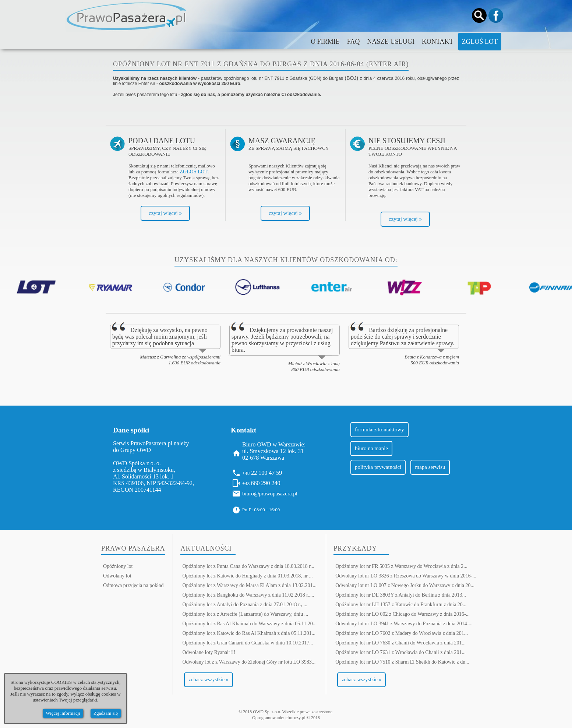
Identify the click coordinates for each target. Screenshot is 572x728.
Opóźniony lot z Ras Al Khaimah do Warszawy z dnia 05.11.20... (249, 624)
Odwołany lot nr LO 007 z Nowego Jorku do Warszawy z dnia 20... (405, 585)
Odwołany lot (117, 576)
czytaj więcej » (165, 213)
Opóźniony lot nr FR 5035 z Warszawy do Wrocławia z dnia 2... (401, 566)
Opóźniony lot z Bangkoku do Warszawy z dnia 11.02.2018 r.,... (248, 595)
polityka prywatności (378, 467)
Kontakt (438, 42)
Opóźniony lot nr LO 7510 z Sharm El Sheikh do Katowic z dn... (402, 662)
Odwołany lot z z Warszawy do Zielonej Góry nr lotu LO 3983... (249, 662)
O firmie (325, 42)
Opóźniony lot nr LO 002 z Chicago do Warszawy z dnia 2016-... (402, 614)
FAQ (354, 42)
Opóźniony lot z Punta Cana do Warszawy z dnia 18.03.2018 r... (248, 566)
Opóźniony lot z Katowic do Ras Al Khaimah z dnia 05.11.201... (249, 633)
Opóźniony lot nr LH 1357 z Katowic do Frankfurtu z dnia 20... (401, 605)
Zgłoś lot (480, 42)
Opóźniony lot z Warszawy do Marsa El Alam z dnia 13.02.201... (249, 585)
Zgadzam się (106, 713)
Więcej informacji (63, 713)
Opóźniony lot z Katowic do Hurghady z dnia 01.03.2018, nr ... (247, 576)
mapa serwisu (430, 467)
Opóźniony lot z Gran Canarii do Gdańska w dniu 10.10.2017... (248, 643)
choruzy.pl (295, 718)
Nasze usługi (391, 42)
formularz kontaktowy (379, 430)
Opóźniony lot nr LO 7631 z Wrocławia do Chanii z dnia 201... (400, 652)
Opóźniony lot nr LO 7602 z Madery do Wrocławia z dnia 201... (402, 633)
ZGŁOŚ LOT (194, 172)
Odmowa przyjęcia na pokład (133, 585)
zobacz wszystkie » (208, 680)
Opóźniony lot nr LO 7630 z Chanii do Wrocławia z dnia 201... (400, 643)
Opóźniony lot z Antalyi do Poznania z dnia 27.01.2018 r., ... (245, 605)
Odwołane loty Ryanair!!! (209, 652)
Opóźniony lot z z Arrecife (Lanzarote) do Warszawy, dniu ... (245, 614)
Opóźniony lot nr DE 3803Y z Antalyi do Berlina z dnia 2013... (401, 595)
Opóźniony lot (118, 566)
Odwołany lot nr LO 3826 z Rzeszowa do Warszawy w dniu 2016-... (406, 576)
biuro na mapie (371, 448)
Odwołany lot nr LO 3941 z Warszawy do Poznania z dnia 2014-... (404, 624)
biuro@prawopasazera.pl (270, 494)
